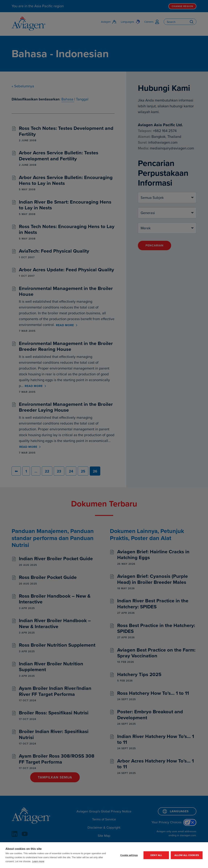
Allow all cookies (187, 855)
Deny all (156, 855)
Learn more (38, 861)
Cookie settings (129, 855)
